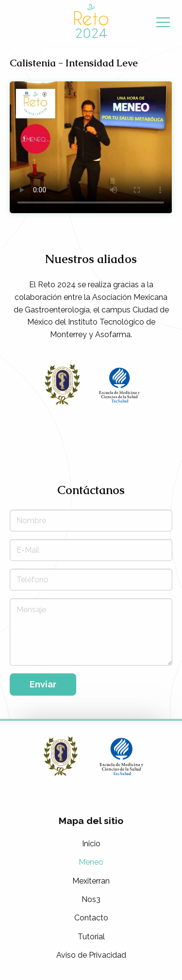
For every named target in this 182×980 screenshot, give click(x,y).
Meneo (91, 862)
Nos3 (91, 899)
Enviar (43, 684)
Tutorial (91, 937)
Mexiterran (91, 881)
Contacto (91, 918)
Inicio (91, 844)
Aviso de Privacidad (91, 955)
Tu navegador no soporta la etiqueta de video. (91, 147)
